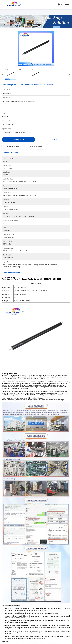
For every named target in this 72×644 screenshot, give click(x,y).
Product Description (37, 147)
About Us (39, 597)
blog (39, 606)
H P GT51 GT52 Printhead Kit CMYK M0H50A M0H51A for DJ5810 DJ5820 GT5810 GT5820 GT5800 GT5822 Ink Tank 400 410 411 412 (18, 525)
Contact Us (40, 611)
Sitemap (16, 627)
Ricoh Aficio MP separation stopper (17, 425)
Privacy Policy (7, 627)
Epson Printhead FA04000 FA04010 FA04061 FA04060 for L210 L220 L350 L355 (18, 478)
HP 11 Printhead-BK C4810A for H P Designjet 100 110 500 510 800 (54, 478)
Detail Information (13, 147)
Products (40, 602)
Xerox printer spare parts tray (24, 420)
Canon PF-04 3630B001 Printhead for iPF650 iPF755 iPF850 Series (54, 525)
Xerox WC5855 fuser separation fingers (51, 425)
